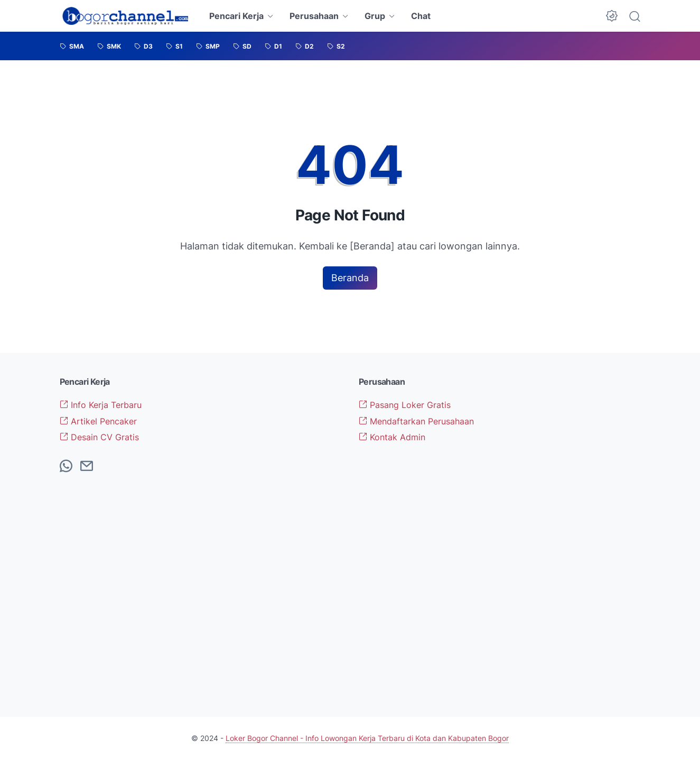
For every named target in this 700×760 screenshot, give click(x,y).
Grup (375, 16)
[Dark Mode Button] (612, 16)
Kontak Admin (392, 437)
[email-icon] (87, 467)
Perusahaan (314, 16)
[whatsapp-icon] (66, 467)
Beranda (350, 278)
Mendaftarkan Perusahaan (416, 421)
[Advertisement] (575, 535)
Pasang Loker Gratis (405, 405)
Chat (421, 16)
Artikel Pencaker (98, 421)
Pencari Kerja (236, 16)
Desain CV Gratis (99, 437)
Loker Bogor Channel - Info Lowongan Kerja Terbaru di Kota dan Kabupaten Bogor (367, 738)
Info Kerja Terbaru (101, 405)
